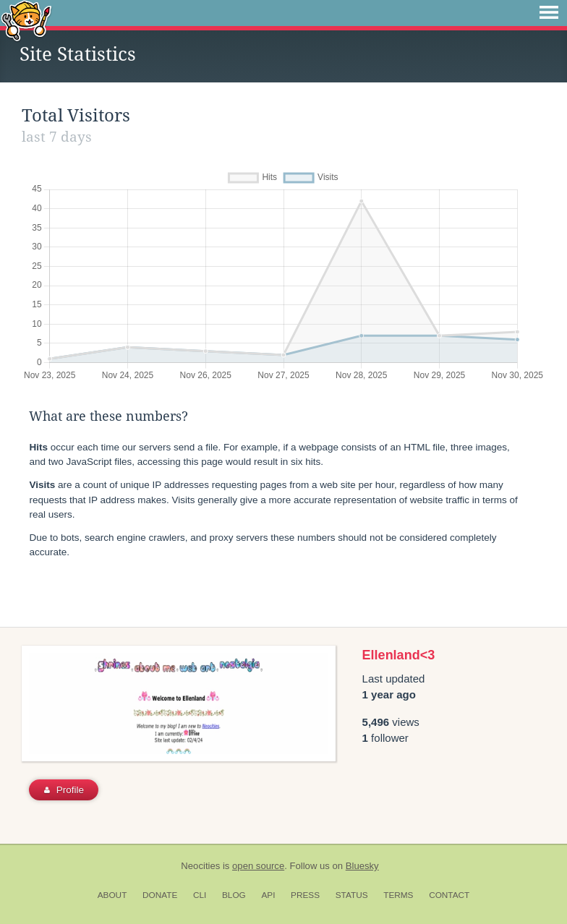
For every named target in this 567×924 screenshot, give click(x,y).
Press (305, 895)
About (112, 895)
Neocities (200, 866)
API (268, 895)
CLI (200, 895)
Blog (234, 895)
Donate (160, 895)
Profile (64, 790)
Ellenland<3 (399, 655)
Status (352, 895)
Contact (449, 895)
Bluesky (362, 866)
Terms (398, 895)
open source (258, 866)
